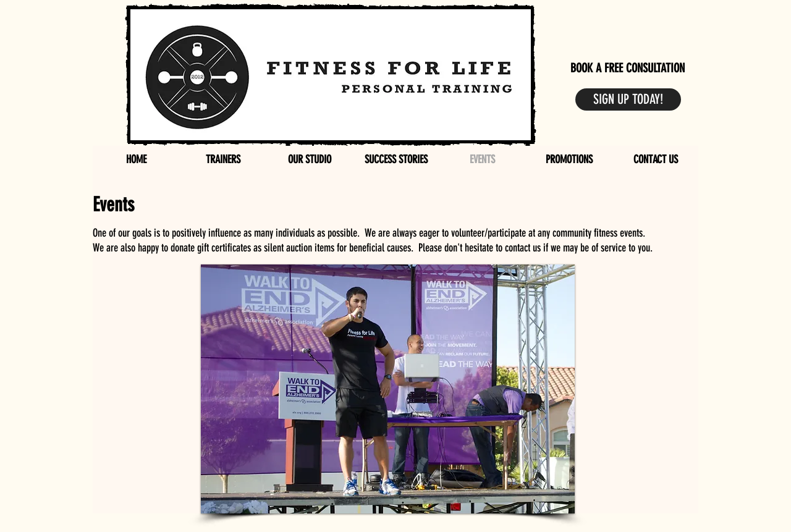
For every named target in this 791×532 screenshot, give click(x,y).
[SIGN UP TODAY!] (628, 99)
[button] (388, 389)
